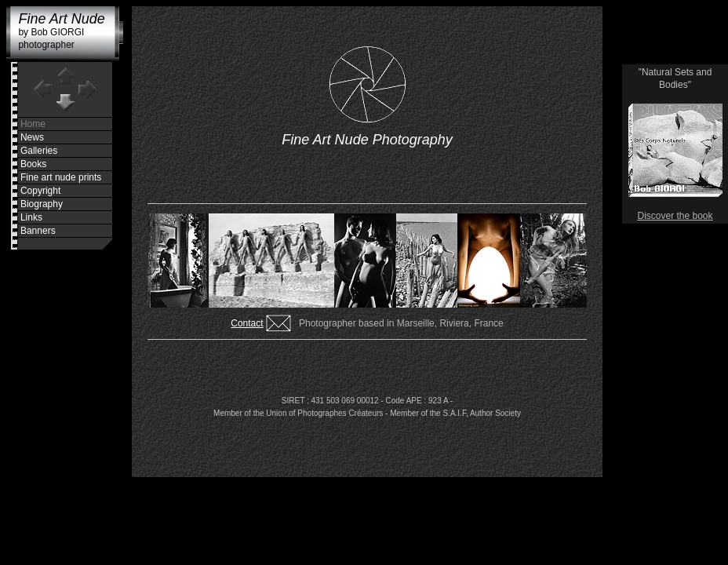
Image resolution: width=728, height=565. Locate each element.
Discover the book (675, 216)
